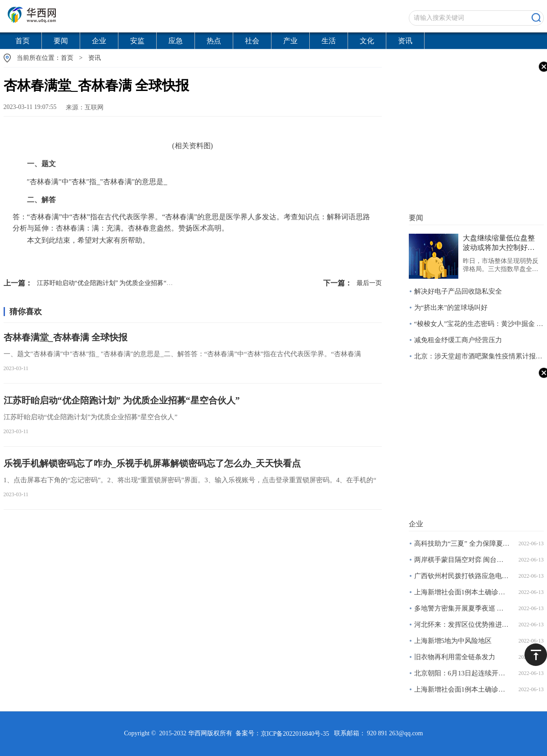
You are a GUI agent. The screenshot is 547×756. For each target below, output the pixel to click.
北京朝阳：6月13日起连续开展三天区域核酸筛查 (462, 673)
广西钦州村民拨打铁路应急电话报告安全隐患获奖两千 (462, 576)
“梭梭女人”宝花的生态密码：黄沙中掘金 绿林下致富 (479, 324)
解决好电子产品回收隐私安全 (458, 291)
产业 (290, 41)
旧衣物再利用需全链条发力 (455, 657)
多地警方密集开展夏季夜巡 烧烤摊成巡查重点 (462, 608)
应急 (176, 41)
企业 (99, 41)
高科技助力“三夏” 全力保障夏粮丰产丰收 (462, 543)
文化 (367, 41)
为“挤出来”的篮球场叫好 (451, 308)
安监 (137, 41)
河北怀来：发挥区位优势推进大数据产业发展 (462, 625)
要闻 (61, 41)
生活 (329, 41)
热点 (214, 41)
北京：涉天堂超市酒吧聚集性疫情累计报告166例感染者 (479, 356)
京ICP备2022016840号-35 (295, 734)
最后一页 (353, 283)
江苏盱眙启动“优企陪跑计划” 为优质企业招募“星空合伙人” (102, 283)
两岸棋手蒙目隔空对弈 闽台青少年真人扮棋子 (462, 560)
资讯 (405, 41)
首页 (23, 41)
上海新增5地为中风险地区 (453, 641)
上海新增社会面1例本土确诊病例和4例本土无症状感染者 (462, 592)
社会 (252, 41)
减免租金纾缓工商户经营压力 (458, 340)
